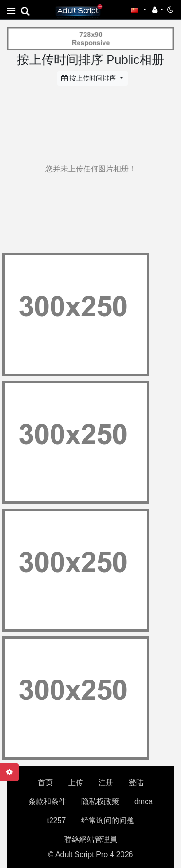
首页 (45, 783)
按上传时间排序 (90, 78)
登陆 (136, 783)
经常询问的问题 (108, 820)
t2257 (56, 820)
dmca (143, 801)
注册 (106, 783)
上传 (76, 783)
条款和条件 (47, 801)
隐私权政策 (100, 801)
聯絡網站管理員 (91, 839)
